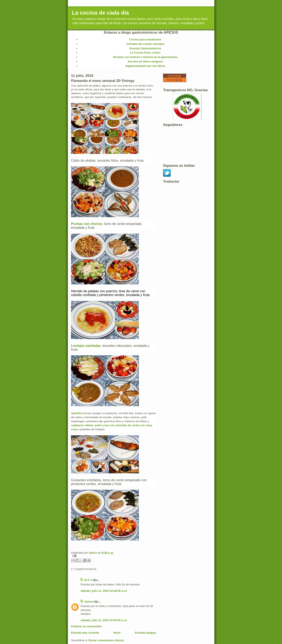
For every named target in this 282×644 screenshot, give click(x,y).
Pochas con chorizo (87, 224)
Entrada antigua (145, 633)
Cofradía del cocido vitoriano (145, 44)
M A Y (88, 580)
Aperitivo (77, 413)
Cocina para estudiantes (145, 39)
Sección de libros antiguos (145, 61)
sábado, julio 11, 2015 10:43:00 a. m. (104, 620)
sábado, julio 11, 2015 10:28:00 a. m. (104, 591)
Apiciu (93, 553)
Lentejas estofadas (86, 346)
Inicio (117, 633)
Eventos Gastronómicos (145, 48)
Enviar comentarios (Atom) (106, 640)
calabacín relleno (82, 425)
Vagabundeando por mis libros (145, 66)
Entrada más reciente (85, 633)
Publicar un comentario (86, 626)
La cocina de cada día (100, 13)
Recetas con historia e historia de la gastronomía (145, 57)
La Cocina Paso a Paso (145, 53)
